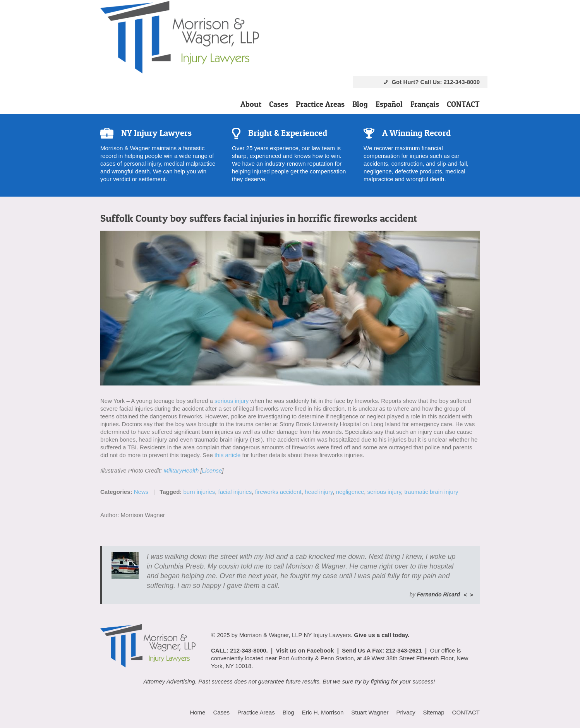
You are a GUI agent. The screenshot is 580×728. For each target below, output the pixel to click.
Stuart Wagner (370, 712)
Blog (360, 104)
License (212, 470)
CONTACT (463, 104)
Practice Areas (320, 104)
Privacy (406, 712)
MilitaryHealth (181, 470)
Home (197, 712)
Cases (279, 104)
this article (228, 455)
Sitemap (434, 712)
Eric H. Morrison (323, 712)
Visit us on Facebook (305, 650)
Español (389, 104)
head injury (319, 492)
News (141, 492)
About (251, 104)
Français (425, 104)
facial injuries (235, 492)
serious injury (232, 401)
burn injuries (199, 492)
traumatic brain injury (431, 492)
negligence (350, 492)
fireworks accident (278, 492)
